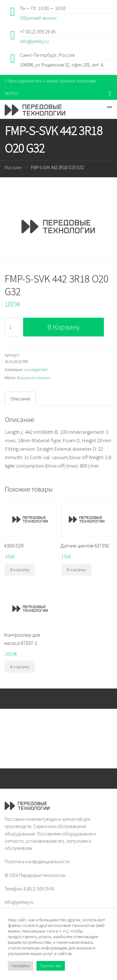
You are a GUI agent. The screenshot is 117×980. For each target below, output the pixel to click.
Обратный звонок (38, 18)
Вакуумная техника (34, 378)
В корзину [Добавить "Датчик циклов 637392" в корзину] (76, 570)
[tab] (20, 399)
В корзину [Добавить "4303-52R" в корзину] (20, 570)
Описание (20, 399)
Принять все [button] (51, 966)
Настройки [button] (21, 966)
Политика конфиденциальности (37, 862)
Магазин (13, 167)
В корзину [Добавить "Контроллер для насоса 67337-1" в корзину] (20, 667)
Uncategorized (36, 370)
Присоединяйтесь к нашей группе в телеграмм (50, 81)
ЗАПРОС (12, 93)
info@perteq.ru (34, 41)
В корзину (63, 327)
